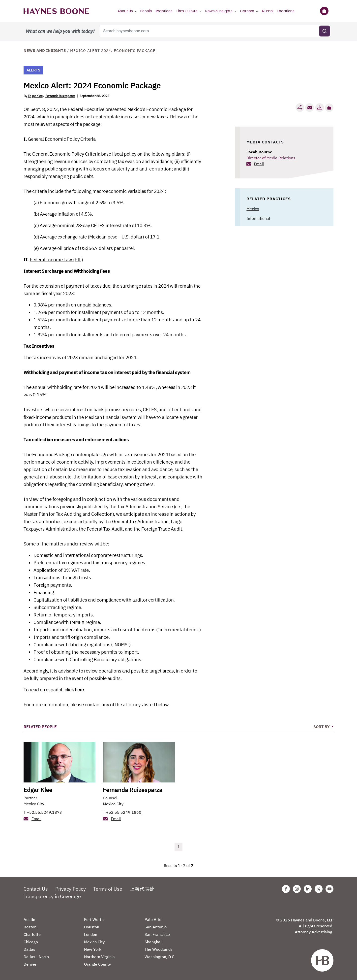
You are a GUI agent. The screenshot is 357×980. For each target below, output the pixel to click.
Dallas (29, 949)
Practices (164, 11)
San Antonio (156, 927)
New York (93, 949)
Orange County (97, 964)
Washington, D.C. (160, 957)
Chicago (31, 942)
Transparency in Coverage (52, 896)
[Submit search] (325, 31)
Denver (30, 964)
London (91, 934)
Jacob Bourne (259, 152)
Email (259, 164)
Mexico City (34, 804)
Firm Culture (187, 11)
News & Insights (219, 11)
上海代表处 (142, 889)
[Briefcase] (324, 11)
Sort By (322, 727)
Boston (30, 927)
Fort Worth (94, 919)
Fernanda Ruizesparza (60, 96)
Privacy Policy (71, 889)
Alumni (268, 11)
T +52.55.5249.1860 (122, 812)
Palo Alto (153, 919)
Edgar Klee (35, 96)
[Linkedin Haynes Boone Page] (308, 889)
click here (74, 690)
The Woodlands (159, 949)
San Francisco (157, 934)
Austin (29, 919)
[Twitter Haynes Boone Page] (319, 889)
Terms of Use (108, 889)
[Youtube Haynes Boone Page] (329, 889)
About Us (125, 11)
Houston (92, 927)
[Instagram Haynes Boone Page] (297, 889)
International (258, 218)
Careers (247, 11)
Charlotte (32, 934)
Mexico (253, 209)
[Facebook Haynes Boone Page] (286, 889)
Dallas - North (36, 957)
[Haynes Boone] (56, 11)
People (146, 11)
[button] (329, 108)
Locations (286, 11)
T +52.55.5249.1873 (43, 812)
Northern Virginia (99, 957)
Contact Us (36, 889)
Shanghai (153, 942)
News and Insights (45, 51)
